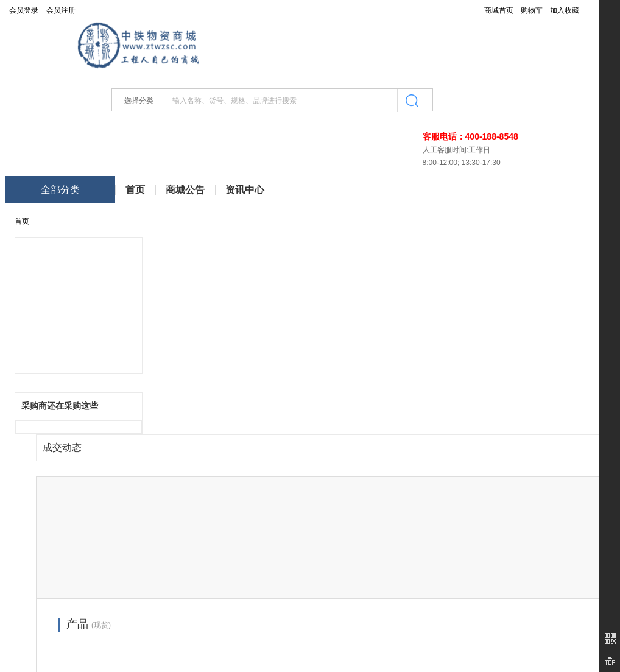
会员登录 (24, 10)
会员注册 (61, 10)
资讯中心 (245, 190)
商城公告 (185, 190)
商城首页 (499, 10)
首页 (135, 190)
